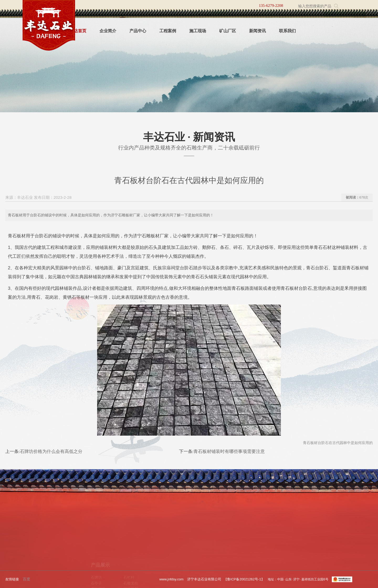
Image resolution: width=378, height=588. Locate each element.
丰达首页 (78, 31)
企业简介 (108, 31)
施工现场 (198, 31)
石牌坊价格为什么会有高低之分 (51, 451)
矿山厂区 (228, 31)
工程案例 (168, 31)
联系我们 (287, 31)
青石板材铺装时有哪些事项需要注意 (229, 451)
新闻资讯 (258, 31)
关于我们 (33, 536)
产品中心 (138, 31)
